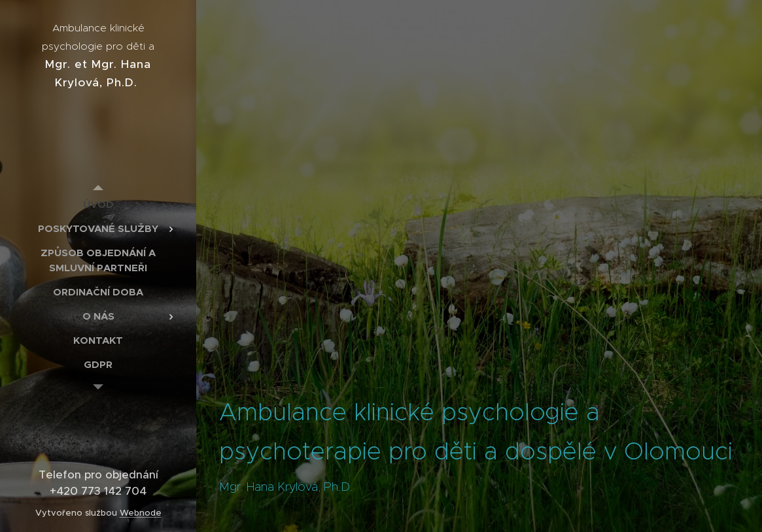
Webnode (141, 513)
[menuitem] (98, 204)
